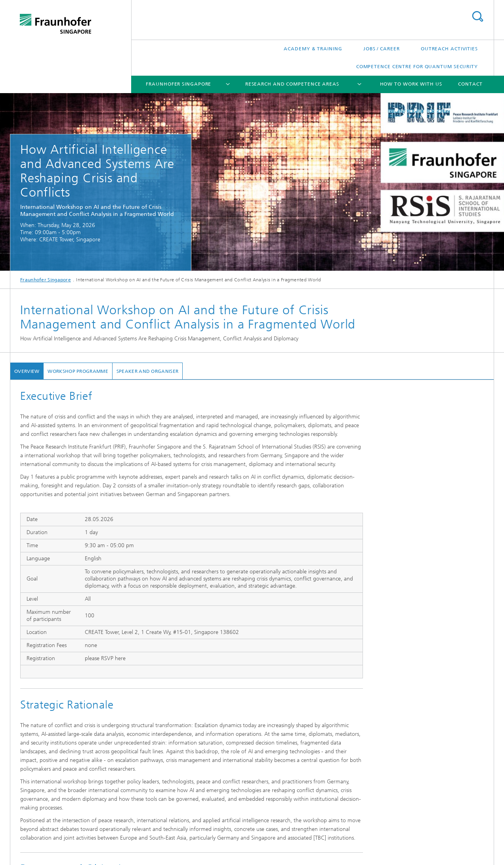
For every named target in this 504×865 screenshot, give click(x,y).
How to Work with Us (411, 84)
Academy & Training (313, 49)
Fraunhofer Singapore (178, 84)
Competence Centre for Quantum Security (417, 67)
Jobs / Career (382, 49)
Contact (470, 84)
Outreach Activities (449, 49)
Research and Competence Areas (292, 84)
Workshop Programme (78, 371)
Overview (27, 371)
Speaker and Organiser (147, 371)
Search (477, 16)
